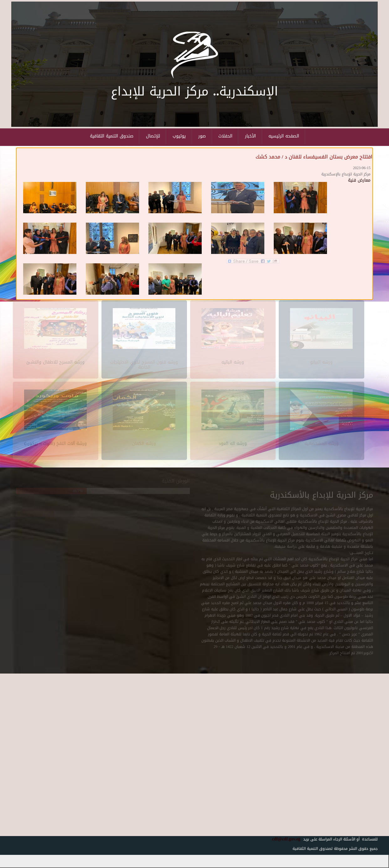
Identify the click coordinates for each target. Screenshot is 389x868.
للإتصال (153, 136)
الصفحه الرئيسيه (284, 136)
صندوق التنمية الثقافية (112, 136)
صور (202, 136)
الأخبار (250, 136)
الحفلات (225, 136)
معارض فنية (359, 180)
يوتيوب (179, 136)
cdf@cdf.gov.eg (284, 839)
